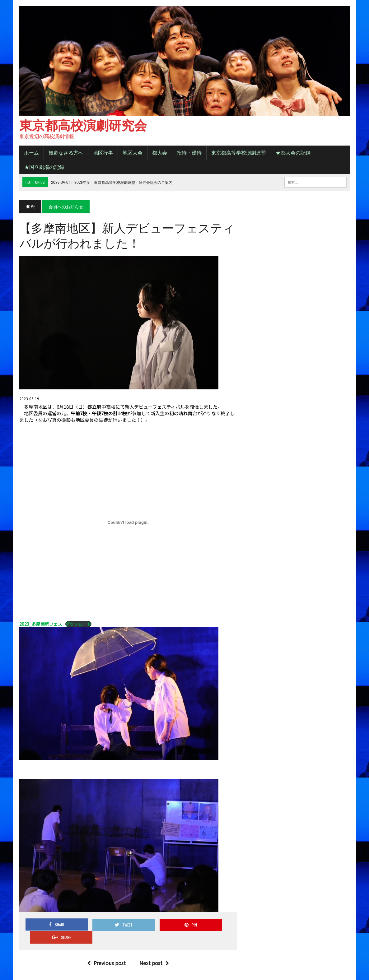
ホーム (30, 153)
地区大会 (132, 153)
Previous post (106, 951)
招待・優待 (188, 153)
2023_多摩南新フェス (40, 625)
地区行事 (102, 153)
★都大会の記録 (292, 153)
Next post (154, 951)
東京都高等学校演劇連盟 (238, 153)
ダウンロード (78, 625)
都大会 (159, 153)
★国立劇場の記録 (43, 168)
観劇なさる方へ (65, 153)
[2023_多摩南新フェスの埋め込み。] (128, 523)
